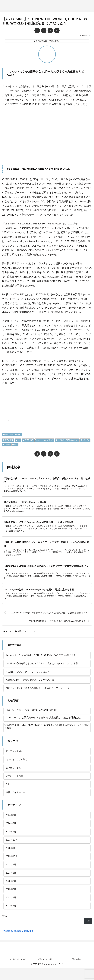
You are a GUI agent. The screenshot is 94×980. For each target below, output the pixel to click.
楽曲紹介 (85, 440)
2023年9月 (11, 874)
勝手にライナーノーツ (12, 435)
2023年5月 (11, 909)
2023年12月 (12, 848)
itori (18, 440)
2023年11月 (12, 857)
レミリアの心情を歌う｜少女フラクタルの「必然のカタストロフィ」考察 (46, 666)
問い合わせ (77, 971)
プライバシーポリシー (47, 971)
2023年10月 (12, 865)
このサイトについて (17, 971)
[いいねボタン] (4, 420)
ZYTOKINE (28, 440)
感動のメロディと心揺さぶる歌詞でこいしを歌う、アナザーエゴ (41, 692)
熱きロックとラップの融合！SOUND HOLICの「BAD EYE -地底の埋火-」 (46, 657)
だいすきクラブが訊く (18, 764)
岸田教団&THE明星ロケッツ (67, 440)
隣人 (15, 445)
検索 (5, 928)
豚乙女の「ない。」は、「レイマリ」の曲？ (30, 675)
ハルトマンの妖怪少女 (44, 440)
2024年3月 (11, 822)
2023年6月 (11, 900)
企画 (8, 790)
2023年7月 (11, 891)
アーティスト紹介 (15, 756)
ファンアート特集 (15, 782)
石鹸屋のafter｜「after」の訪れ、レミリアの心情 (33, 683)
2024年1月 (11, 839)
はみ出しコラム (14, 773)
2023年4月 (11, 917)
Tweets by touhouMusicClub (18, 943)
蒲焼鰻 (6, 445)
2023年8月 (11, 883)
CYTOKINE (8, 440)
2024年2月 (11, 831)
